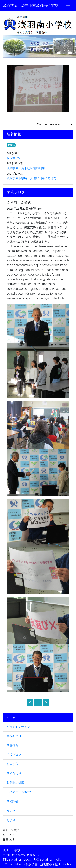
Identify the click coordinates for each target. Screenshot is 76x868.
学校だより (14, 773)
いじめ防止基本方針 (20, 792)
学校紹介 (14, 736)
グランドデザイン (18, 727)
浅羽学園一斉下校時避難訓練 (26, 168)
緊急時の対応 (15, 783)
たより (11, 820)
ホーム (11, 717)
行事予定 (12, 764)
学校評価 (12, 802)
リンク (11, 811)
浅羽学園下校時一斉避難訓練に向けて (31, 178)
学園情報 (12, 745)
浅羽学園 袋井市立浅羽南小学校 (30, 5)
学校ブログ (14, 755)
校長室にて (14, 158)
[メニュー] (68, 5)
